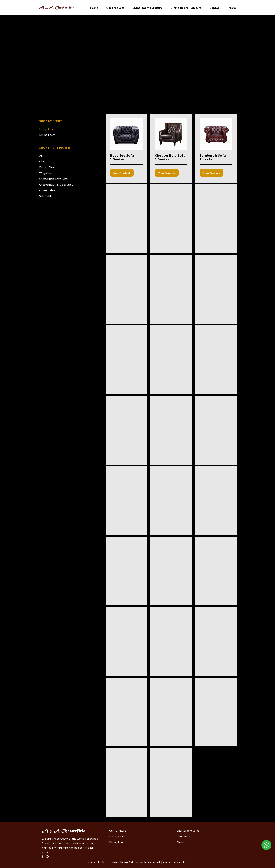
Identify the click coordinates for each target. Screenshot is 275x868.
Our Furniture (118, 831)
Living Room (47, 129)
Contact (215, 8)
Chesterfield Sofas (188, 831)
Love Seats (183, 836)
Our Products (115, 8)
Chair (43, 161)
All (41, 156)
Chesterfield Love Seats (54, 179)
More (232, 8)
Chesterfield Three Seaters (56, 184)
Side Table (46, 196)
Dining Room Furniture (186, 8)
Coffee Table (47, 190)
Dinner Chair (47, 167)
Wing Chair (46, 173)
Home (94, 8)
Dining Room (47, 135)
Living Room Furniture (148, 8)
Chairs (180, 842)
